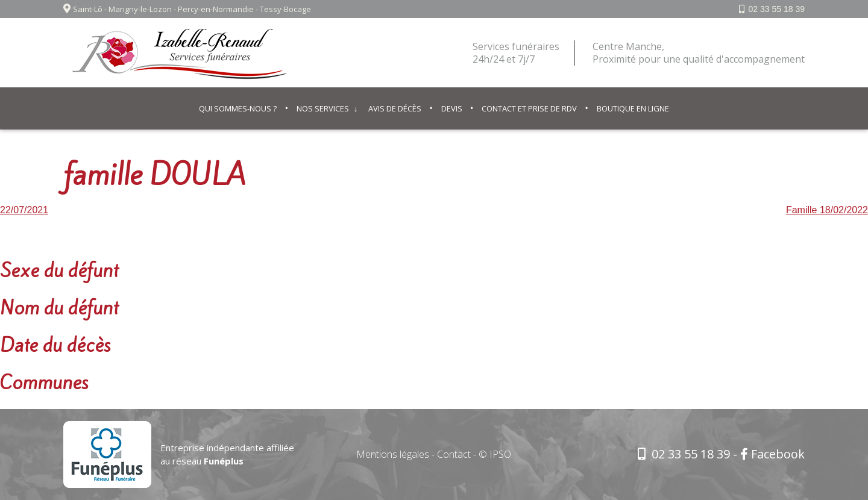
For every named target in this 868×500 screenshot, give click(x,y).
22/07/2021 (24, 210)
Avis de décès (395, 108)
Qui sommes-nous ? (238, 108)
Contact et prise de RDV (529, 108)
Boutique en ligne (633, 108)
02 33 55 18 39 (777, 9)
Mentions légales (393, 454)
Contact (454, 454)
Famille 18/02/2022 (827, 210)
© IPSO (495, 454)
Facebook (772, 454)
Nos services (323, 108)
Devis (452, 108)
